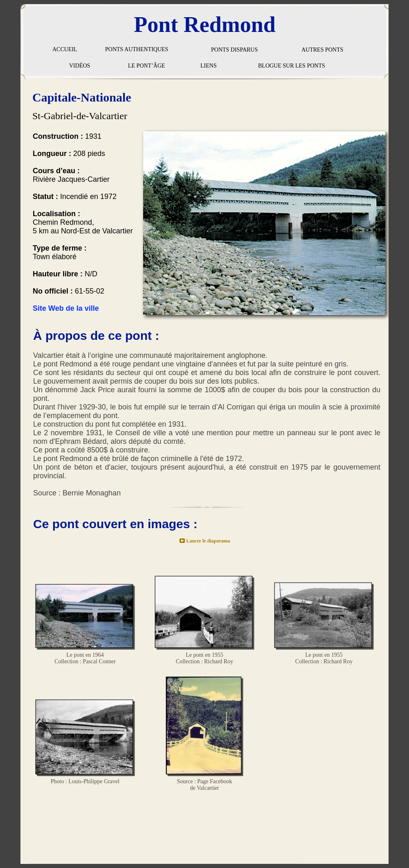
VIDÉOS (80, 66)
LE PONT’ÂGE (147, 66)
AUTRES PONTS (322, 50)
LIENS (209, 66)
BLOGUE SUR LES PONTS (292, 66)
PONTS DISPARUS (234, 50)
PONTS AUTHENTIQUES (137, 49)
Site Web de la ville (66, 308)
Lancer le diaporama (208, 541)
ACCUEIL (65, 49)
